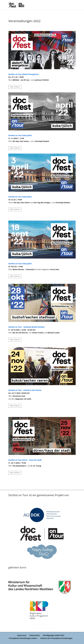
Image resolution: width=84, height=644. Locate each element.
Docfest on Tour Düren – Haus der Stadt (25, 460)
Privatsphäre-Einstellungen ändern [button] (23, 638)
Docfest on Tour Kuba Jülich (20, 197)
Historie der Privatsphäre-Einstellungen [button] (56, 638)
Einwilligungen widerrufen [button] (54, 635)
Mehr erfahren (15, 87)
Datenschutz (35, 635)
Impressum (22, 635)
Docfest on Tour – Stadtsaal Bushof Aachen (26, 327)
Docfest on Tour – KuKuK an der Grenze (25, 390)
